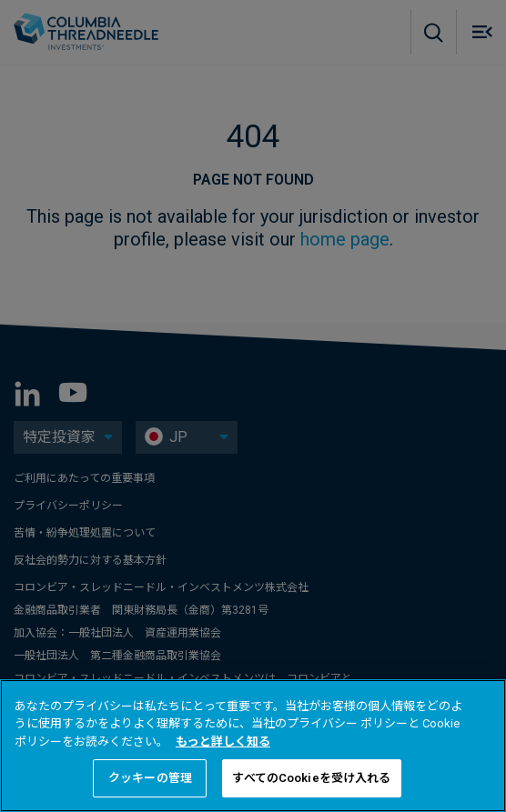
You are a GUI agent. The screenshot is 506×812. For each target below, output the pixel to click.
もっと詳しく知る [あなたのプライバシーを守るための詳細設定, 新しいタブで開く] (223, 742)
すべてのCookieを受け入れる (311, 778)
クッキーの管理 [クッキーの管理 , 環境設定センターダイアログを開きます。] (150, 778)
